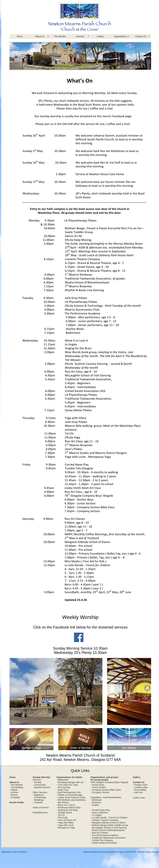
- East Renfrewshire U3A (69, 792)
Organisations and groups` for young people (105, 779)
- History (14, 790)
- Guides (95, 805)
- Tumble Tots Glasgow (102, 840)
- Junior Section (98, 787)
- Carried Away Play (100, 810)
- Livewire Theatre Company (104, 820)
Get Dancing (64, 787)
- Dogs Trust (62, 790)
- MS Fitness (63, 802)
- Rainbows (96, 800)
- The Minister (16, 785)
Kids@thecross (40, 813)
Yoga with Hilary (66, 823)
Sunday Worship (41, 777)
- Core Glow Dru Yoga (67, 785)
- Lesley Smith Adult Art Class (71, 797)
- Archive (14, 792)
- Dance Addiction (99, 813)
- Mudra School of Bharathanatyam (108, 830)
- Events (13, 795)
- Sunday (37, 782)
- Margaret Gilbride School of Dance (108, 823)
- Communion (39, 785)
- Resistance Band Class (69, 807)
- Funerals (38, 802)
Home (19, 36)
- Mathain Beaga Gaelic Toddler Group (109, 825)
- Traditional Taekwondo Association (108, 838)
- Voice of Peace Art (66, 820)
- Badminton (62, 780)
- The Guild (62, 818)
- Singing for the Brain (67, 810)
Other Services (40, 792)
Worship (80, 36)
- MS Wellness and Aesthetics (71, 800)
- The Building (16, 787)
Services (37, 780)
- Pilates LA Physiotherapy (69, 795)
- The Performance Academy (105, 835)
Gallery (100, 36)
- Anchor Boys (97, 785)
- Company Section (100, 792)
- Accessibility (139, 790)
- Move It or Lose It (66, 805)
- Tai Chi (60, 815)
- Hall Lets (138, 792)
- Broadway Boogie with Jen (70, 782)
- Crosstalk (15, 797)
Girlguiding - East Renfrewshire (106, 797)
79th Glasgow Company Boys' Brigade (109, 782)
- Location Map (140, 787)
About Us (40, 36)
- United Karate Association (104, 843)
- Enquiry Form (140, 785)
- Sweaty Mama (64, 813)
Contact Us (141, 36)
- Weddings (38, 800)
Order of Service (41, 807)
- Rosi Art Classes (99, 833)
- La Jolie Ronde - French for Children (109, 818)
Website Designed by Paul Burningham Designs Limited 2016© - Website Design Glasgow (121, 852)
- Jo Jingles (96, 815)
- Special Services (41, 787)
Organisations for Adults (69, 777)
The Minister (60, 36)
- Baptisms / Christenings (39, 796)
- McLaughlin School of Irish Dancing (109, 828)
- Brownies (96, 802)
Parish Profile (17, 802)
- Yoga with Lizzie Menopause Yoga (66, 826)
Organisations (121, 36)
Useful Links (139, 798)
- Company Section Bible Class (106, 790)
